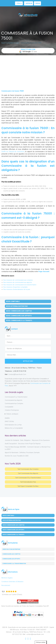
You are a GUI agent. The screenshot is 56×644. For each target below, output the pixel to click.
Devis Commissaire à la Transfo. (19, 320)
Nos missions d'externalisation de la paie (17, 289)
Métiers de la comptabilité (14, 428)
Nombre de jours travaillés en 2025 (17, 456)
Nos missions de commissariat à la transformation (20, 285)
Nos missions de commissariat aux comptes (18, 280)
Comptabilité (9, 407)
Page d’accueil (44, 271)
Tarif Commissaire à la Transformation (28, 478)
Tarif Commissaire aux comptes (28, 469)
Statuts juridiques (12, 414)
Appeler (29, 3)
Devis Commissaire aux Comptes (19, 311)
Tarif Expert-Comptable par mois (28, 486)
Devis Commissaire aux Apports (19, 316)
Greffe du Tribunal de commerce (13, 152)
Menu (19, 3)
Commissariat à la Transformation (16, 397)
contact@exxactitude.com (17, 374)
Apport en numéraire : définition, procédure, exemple (22, 453)
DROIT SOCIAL (9, 421)
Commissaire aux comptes (11, 554)
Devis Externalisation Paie (17, 306)
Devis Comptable (13, 301)
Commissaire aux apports (11, 559)
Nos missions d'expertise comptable (15, 287)
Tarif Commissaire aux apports (28, 473)
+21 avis (28, 51)
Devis (37, 3)
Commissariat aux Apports (14, 400)
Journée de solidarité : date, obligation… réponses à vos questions (27, 440)
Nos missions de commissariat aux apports (18, 282)
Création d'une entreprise (11, 549)
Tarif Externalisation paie (28, 482)
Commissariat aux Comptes (14, 404)
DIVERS (7, 418)
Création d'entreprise (12, 410)
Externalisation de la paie (13, 425)
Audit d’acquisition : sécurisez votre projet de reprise (23, 444)
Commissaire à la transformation (14, 563)
